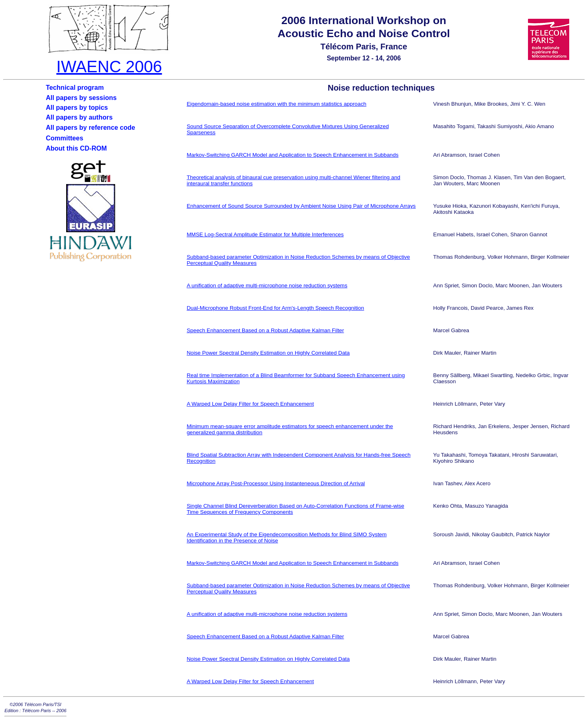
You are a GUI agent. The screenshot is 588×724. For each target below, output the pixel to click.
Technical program (75, 88)
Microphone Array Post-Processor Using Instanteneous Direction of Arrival (276, 483)
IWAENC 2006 (109, 67)
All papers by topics (77, 108)
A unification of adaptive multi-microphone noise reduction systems (267, 285)
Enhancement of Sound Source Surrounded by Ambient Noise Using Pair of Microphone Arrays (301, 206)
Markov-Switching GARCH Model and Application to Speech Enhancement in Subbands (293, 155)
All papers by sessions (81, 98)
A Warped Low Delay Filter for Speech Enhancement (250, 404)
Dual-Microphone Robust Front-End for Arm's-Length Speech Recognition (275, 308)
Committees (65, 138)
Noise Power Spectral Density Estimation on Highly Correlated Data (268, 353)
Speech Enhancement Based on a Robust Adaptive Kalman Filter (265, 330)
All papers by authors (79, 117)
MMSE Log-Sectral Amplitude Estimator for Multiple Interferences (265, 234)
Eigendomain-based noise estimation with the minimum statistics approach (276, 104)
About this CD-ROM (76, 148)
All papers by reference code (90, 128)
